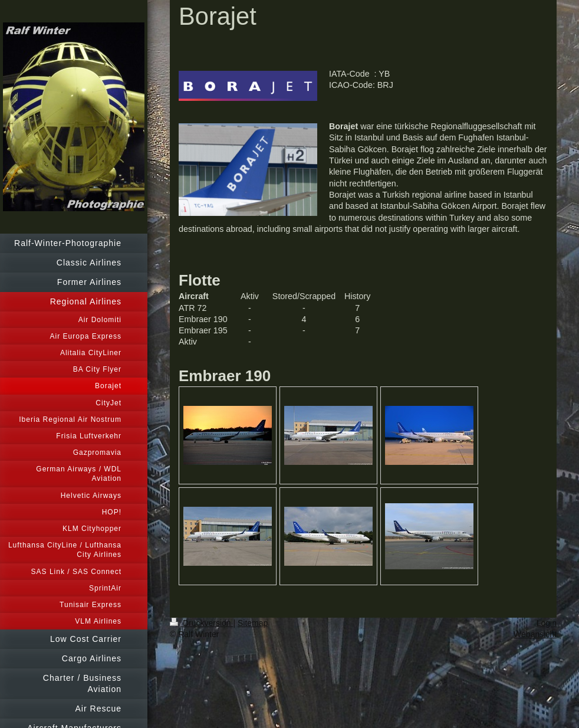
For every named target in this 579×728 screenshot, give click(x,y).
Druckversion (201, 623)
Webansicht (535, 634)
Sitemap (253, 623)
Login (547, 623)
